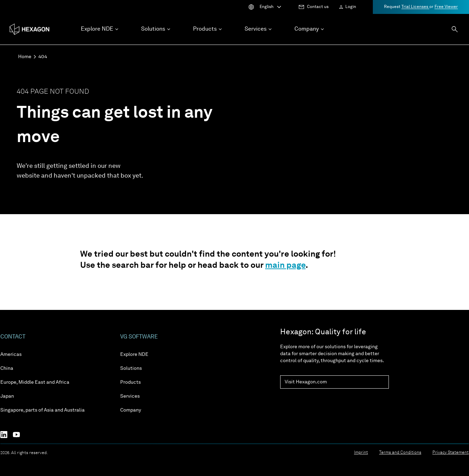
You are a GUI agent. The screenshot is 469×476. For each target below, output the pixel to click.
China (7, 368)
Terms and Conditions (400, 453)
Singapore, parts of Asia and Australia (43, 410)
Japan (7, 396)
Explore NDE (134, 354)
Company (131, 410)
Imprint (361, 453)
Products (130, 382)
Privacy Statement (451, 453)
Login (351, 7)
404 (43, 57)
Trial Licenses (415, 7)
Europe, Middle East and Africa (35, 382)
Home (25, 57)
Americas (11, 354)
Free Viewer (446, 7)
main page (285, 266)
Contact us (318, 7)
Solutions (131, 368)
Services (130, 396)
